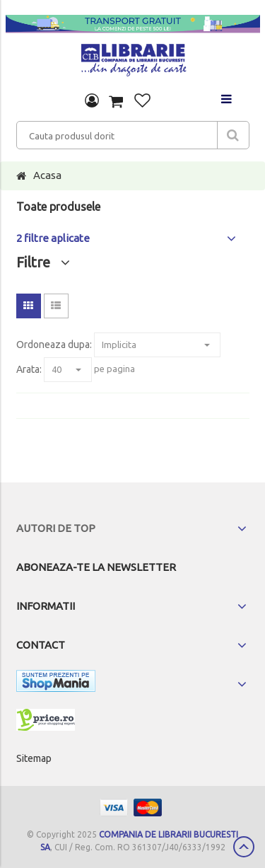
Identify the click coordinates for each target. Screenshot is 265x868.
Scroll (244, 847)
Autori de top (56, 528)
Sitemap (34, 758)
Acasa (47, 175)
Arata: (29, 369)
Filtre (43, 262)
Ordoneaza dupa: (54, 345)
